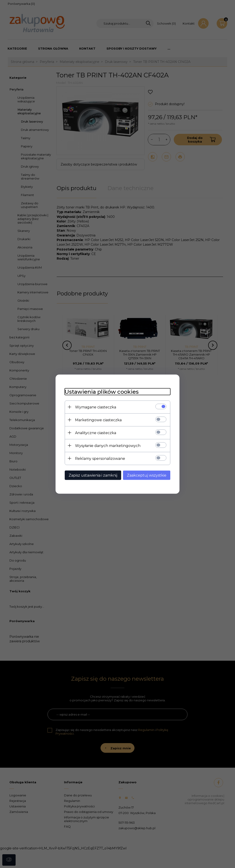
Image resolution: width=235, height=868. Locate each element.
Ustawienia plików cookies (102, 392)
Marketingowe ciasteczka (98, 420)
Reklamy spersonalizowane (100, 458)
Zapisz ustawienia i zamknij (93, 475)
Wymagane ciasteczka (96, 407)
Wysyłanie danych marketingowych (108, 445)
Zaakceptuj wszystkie (147, 475)
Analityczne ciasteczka (96, 433)
